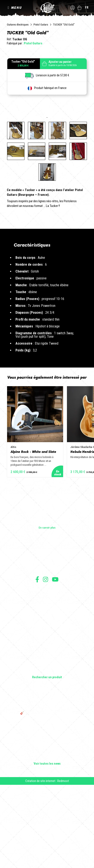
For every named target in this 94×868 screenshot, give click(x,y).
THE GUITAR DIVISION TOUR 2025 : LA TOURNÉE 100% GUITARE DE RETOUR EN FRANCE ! (47, 783)
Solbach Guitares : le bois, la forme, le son (47, 811)
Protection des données (47, 683)
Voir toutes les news (47, 843)
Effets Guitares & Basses (47, 738)
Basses (47, 726)
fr (87, 8)
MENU (17, 8)
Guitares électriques (18, 25)
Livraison (47, 692)
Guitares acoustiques (47, 720)
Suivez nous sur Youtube (55, 658)
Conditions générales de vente (47, 673)
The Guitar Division (47, 8)
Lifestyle (47, 750)
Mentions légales (47, 678)
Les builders (47, 630)
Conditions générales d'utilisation (47, 669)
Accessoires (47, 744)
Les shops (47, 636)
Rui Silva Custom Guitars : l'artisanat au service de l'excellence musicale (47, 835)
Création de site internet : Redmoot (47, 860)
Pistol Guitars (41, 25)
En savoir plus (47, 606)
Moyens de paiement (47, 688)
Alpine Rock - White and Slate (33, 530)
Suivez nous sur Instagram (45, 658)
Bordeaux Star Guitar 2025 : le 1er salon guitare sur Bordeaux (47, 803)
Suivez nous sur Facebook (37, 658)
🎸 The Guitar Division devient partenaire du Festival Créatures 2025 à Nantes (47, 794)
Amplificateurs (47, 732)
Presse (47, 648)
